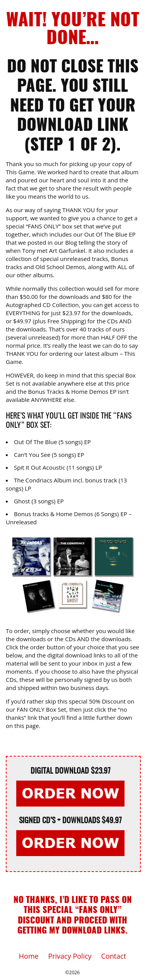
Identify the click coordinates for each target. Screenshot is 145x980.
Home (29, 956)
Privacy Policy (70, 956)
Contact (114, 956)
